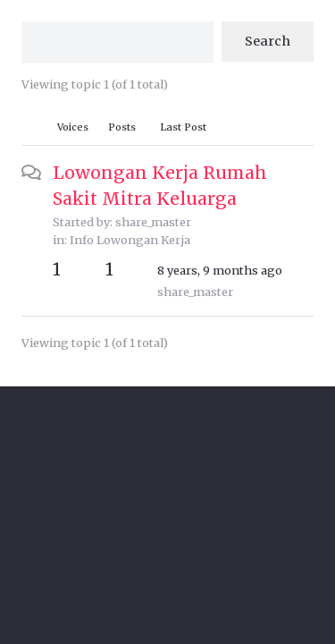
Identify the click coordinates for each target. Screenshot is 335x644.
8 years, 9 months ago (220, 270)
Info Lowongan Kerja (130, 240)
